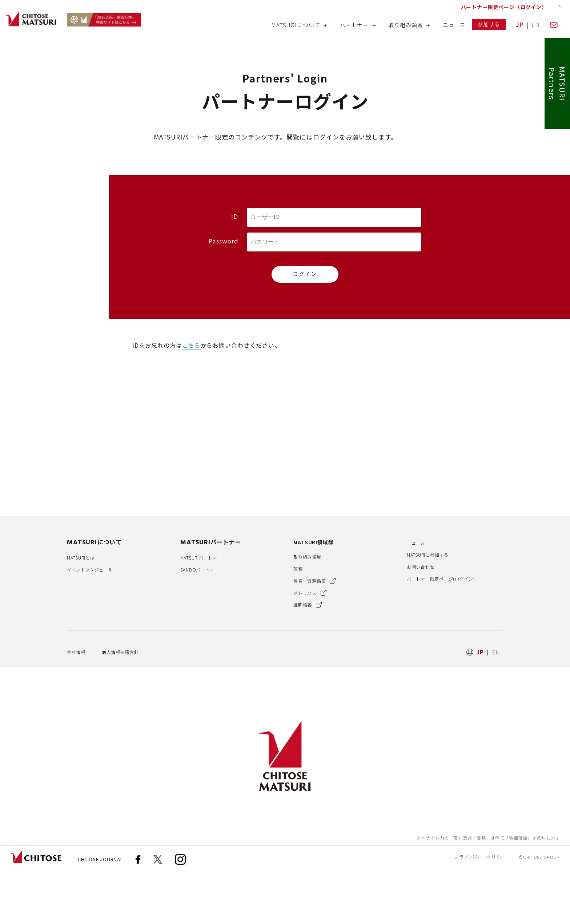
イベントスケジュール (96, 622)
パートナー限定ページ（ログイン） (504, 7)
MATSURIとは (86, 610)
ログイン (305, 274)
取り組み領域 (311, 609)
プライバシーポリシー (480, 909)
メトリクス (313, 645)
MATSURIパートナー (208, 610)
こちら (191, 345)
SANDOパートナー (205, 622)
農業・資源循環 (319, 633)
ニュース (418, 595)
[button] (299, 27)
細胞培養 (310, 657)
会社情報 (79, 704)
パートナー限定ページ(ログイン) (449, 631)
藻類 (299, 621)
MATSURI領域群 (316, 594)
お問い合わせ (424, 619)
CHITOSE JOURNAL (101, 911)
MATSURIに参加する (434, 607)
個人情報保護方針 (130, 704)
